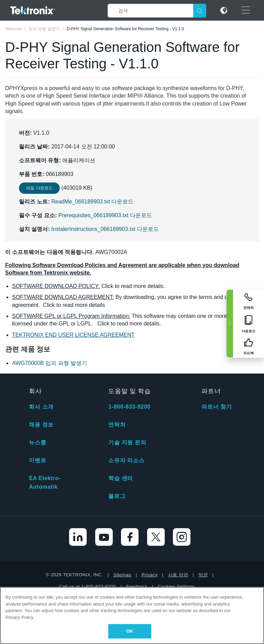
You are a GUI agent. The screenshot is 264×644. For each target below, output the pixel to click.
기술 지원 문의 (127, 442)
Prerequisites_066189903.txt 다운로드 (105, 215)
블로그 (117, 496)
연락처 (117, 425)
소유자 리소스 (126, 460)
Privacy (150, 575)
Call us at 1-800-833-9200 (87, 586)
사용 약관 (178, 575)
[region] (132, 615)
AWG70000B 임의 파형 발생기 (49, 363)
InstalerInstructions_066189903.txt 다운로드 (105, 229)
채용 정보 (41, 425)
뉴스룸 (37, 442)
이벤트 (37, 460)
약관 (203, 575)
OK (130, 631)
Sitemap (122, 575)
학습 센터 (120, 478)
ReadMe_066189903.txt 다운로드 (92, 202)
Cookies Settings (176, 586)
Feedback (137, 586)
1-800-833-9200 (129, 407)
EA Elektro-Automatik (45, 482)
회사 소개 (41, 407)
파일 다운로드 (39, 188)
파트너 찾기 (217, 407)
